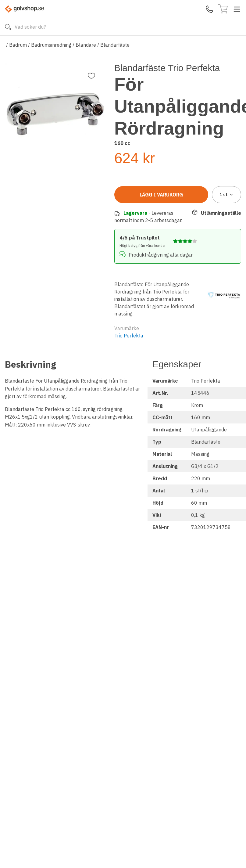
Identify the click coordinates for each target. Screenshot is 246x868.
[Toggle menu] (237, 9)
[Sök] (8, 27)
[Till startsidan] (24, 9)
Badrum (18, 45)
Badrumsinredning (51, 45)
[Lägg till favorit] (91, 76)
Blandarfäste (115, 45)
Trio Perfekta (129, 336)
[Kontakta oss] (209, 9)
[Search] (123, 27)
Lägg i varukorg (161, 195)
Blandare (86, 45)
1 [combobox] (227, 195)
